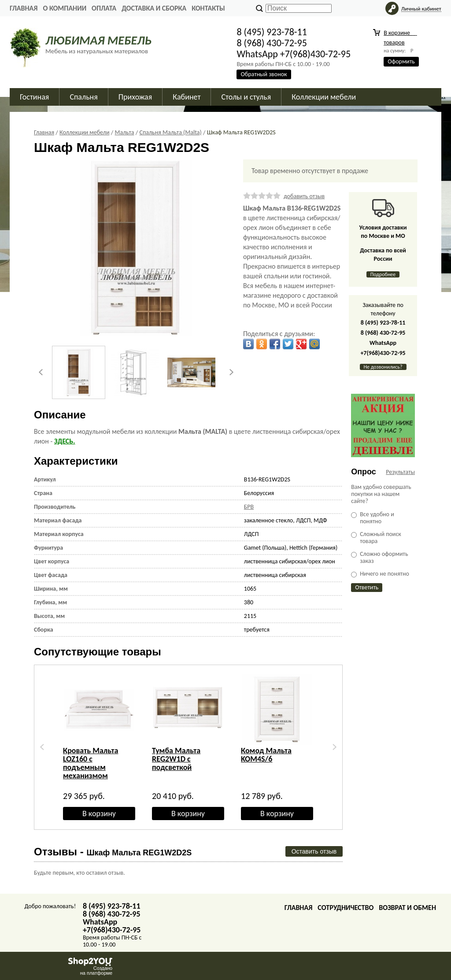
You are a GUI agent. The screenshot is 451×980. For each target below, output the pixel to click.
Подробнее (383, 274)
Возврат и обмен (407, 908)
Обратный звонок (264, 74)
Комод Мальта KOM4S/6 (266, 755)
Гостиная (34, 97)
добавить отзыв (304, 196)
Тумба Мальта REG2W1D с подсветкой (176, 759)
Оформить (401, 61)
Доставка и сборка (154, 8)
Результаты (400, 472)
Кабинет (187, 97)
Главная (24, 8)
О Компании (65, 8)
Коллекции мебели (324, 97)
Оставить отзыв (314, 851)
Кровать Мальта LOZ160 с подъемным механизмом (91, 763)
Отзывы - (113, 852)
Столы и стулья (246, 97)
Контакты (208, 8)
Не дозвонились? (383, 367)
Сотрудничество (346, 908)
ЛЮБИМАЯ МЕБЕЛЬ (98, 40)
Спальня (83, 97)
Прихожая (135, 97)
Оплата (104, 8)
